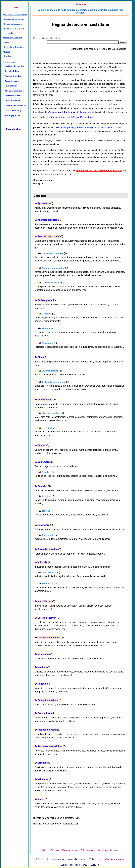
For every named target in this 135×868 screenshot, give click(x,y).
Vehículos (43, 779)
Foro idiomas (11, 86)
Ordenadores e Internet (54, 382)
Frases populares (12, 116)
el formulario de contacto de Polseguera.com (99, 170)
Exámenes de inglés (13, 96)
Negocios (43, 684)
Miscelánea (43, 654)
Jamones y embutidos (53, 268)
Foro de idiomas (15, 129)
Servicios (42, 763)
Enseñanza (43, 525)
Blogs (41, 357)
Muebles (42, 667)
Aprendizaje (48, 535)
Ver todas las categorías (114, 49)
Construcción (45, 400)
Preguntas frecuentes (13, 24)
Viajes (41, 799)
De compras (44, 462)
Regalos (46, 472)
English (8, 56)
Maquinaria (48, 584)
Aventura (46, 496)
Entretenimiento (50, 371)
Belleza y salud (46, 300)
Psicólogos (48, 343)
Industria (42, 562)
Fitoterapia (47, 328)
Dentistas (47, 314)
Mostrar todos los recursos (84, 49)
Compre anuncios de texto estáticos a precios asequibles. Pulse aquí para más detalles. (80, 11)
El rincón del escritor (14, 66)
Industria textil (49, 572)
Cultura (41, 445)
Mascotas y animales (49, 638)
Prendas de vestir (47, 730)
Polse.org (55, 850)
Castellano (55, 38)
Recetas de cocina (51, 283)
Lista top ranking (13, 111)
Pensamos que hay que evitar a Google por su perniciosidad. (85, 127)
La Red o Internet (47, 618)
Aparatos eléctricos (48, 220)
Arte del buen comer (49, 236)
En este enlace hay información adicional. (73, 117)
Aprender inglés (12, 81)
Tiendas (46, 511)
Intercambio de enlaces (15, 106)
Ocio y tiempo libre (48, 700)
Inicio (15, 8)
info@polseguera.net (115, 859)
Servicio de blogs (12, 71)
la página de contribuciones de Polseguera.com (70, 112)
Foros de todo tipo (47, 549)
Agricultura (43, 203)
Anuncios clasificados (14, 91)
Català (7, 52)
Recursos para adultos (50, 746)
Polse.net (114, 850)
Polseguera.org (88, 850)
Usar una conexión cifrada (16, 15)
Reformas (47, 428)
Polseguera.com (70, 850)
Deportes (42, 486)
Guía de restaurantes (53, 253)
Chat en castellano (13, 101)
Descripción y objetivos (14, 19)
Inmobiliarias (44, 601)
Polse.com (103, 850)
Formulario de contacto (14, 47)
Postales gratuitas (13, 76)
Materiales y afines (51, 413)
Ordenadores (45, 713)
